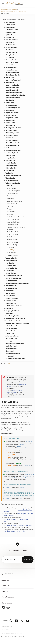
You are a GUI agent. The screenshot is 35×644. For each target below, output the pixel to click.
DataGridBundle (10, 67)
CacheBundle (10, 45)
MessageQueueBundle (12, 128)
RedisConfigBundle (11, 153)
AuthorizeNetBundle (12, 336)
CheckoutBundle (10, 268)
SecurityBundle (11, 163)
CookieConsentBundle (13, 278)
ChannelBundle (11, 331)
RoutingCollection (12, 239)
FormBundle (9, 103)
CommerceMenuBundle (13, 275)
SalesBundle (10, 333)
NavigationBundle (11, 135)
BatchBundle (10, 42)
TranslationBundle (11, 180)
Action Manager (12, 188)
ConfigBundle (10, 55)
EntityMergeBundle (12, 90)
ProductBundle (10, 301)
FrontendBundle (10, 286)
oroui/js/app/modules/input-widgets (15, 531)
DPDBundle (9, 341)
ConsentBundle (10, 273)
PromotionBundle (12, 298)
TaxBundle (9, 313)
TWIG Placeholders (13, 204)
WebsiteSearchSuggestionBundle (17, 323)
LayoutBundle (9, 120)
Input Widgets (11, 250)
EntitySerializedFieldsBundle (15, 95)
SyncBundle (9, 170)
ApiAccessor (11, 212)
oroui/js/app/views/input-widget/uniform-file (18, 525)
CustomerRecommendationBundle (17, 283)
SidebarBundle (11, 168)
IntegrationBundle (12, 118)
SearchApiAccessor (13, 242)
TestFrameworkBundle (12, 175)
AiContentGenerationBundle (15, 358)
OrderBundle (9, 291)
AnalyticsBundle (11, 328)
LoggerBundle (10, 125)
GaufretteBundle (11, 105)
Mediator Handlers (12, 255)
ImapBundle (9, 110)
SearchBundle (9, 160)
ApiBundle (9, 35)
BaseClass (10, 214)
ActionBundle (10, 25)
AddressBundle (11, 32)
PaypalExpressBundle (13, 353)
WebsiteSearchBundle (12, 321)
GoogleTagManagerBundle (15, 343)
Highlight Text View (12, 234)
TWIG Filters (10, 206)
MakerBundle (10, 351)
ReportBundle (10, 155)
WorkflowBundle (10, 260)
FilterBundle (9, 100)
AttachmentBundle (11, 40)
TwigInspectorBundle (13, 183)
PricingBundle (9, 296)
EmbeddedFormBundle (13, 80)
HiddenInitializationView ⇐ (18, 217)
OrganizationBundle (12, 145)
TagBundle (8, 173)
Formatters (10, 198)
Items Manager (11, 252)
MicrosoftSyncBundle (13, 133)
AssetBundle (9, 37)
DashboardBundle (12, 62)
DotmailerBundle (11, 338)
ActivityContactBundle (13, 326)
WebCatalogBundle (12, 316)
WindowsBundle (11, 258)
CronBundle (10, 57)
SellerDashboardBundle (14, 306)
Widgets (9, 209)
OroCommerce (9, 574)
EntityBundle (9, 82)
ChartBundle (10, 50)
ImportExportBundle (12, 113)
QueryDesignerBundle (12, 150)
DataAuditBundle (11, 65)
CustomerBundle (11, 281)
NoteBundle (10, 138)
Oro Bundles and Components (9, 11)
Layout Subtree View (13, 219)
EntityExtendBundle (12, 87)
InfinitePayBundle (11, 346)
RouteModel (11, 237)
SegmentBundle (11, 165)
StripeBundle (10, 356)
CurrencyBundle (10, 60)
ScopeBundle (10, 158)
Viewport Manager (12, 245)
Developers (14, 10)
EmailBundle (9, 77)
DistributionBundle (12, 70)
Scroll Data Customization (15, 201)
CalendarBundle (10, 47)
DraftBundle (9, 263)
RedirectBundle (11, 303)
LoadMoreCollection (13, 222)
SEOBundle (9, 308)
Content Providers (12, 193)
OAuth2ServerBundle (13, 143)
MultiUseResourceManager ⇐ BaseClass (16, 228)
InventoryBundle (11, 288)
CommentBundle (11, 52)
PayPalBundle (10, 293)
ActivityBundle (10, 27)
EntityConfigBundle (12, 85)
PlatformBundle (10, 148)
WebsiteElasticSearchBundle (15, 318)
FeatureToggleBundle (13, 98)
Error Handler (11, 247)
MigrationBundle (10, 130)
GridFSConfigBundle (13, 108)
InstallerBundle (10, 115)
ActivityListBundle (12, 30)
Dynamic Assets (12, 196)
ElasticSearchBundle (12, 75)
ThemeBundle (10, 178)
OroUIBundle (22, 11)
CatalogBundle (11, 265)
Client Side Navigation (13, 191)
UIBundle (8, 186)
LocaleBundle (9, 123)
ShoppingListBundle (12, 311)
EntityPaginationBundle (14, 92)
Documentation (6, 10)
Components (9, 22)
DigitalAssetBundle (12, 72)
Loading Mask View (13, 225)
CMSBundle (9, 270)
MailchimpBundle (11, 348)
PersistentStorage (12, 232)
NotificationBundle (12, 140)
